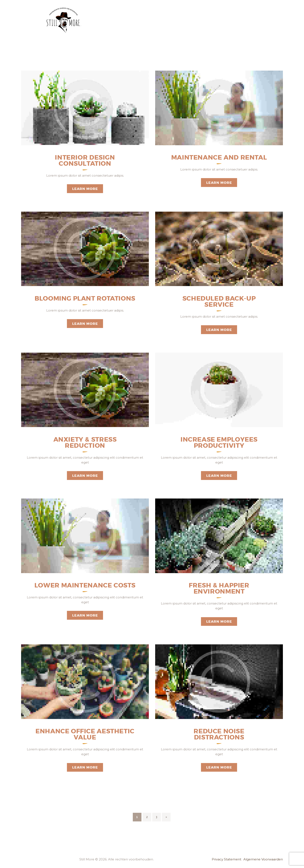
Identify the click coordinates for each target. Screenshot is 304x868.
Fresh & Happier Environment (219, 589)
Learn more (85, 189)
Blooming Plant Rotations (85, 299)
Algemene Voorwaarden (263, 859)
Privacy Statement (227, 859)
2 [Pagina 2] (149, 816)
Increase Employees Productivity (219, 443)
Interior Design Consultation (85, 161)
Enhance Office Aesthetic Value (85, 734)
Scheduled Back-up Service (219, 302)
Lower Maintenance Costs (85, 585)
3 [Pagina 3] (158, 816)
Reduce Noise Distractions (219, 734)
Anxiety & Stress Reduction (85, 443)
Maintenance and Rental (219, 158)
